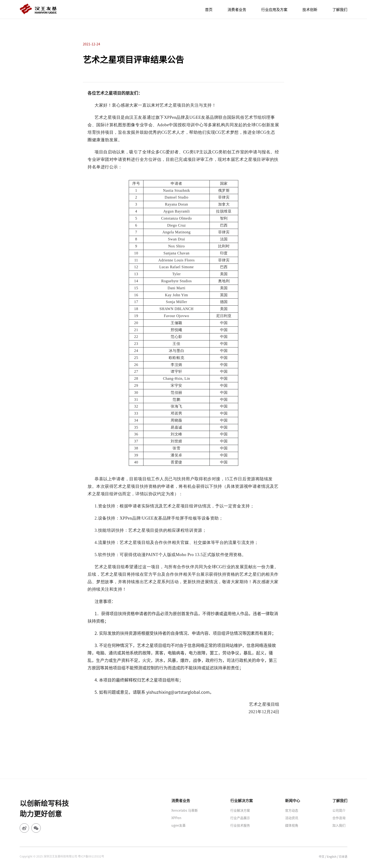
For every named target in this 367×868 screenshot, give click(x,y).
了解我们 (340, 9)
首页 (209, 9)
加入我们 (339, 825)
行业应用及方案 (274, 9)
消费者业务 (237, 9)
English (332, 857)
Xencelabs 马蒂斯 (185, 810)
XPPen (176, 818)
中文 (322, 857)
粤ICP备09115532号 (91, 856)
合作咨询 (339, 818)
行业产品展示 (240, 818)
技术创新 (310, 9)
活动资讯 (292, 818)
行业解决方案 (240, 810)
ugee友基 (178, 825)
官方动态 (292, 810)
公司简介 (339, 810)
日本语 (343, 857)
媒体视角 (292, 825)
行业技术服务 (240, 825)
